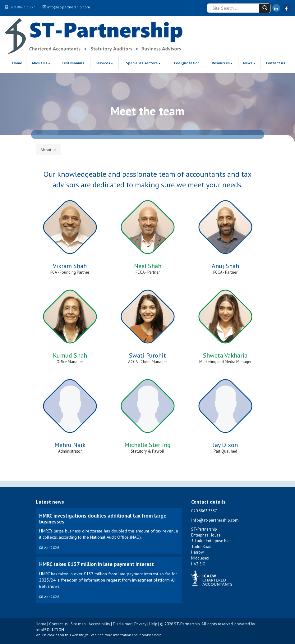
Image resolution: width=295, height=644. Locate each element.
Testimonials (73, 63)
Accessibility (99, 624)
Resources (222, 63)
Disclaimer (122, 624)
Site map (78, 624)
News (249, 63)
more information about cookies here (133, 635)
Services (104, 63)
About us (41, 63)
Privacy (140, 624)
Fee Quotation (187, 63)
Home (17, 63)
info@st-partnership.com (69, 7)
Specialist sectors (143, 63)
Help (153, 624)
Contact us (275, 63)
